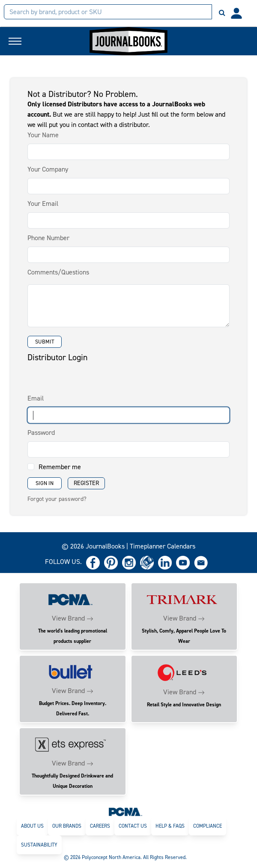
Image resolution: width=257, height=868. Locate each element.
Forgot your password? (57, 499)
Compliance (208, 826)
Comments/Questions (58, 272)
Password (41, 432)
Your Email (43, 203)
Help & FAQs (170, 826)
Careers (100, 826)
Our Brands (67, 826)
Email (36, 398)
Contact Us (133, 826)
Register (86, 483)
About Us (32, 826)
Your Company (48, 169)
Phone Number (48, 238)
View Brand (68, 618)
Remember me (60, 467)
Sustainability (39, 845)
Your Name (43, 135)
